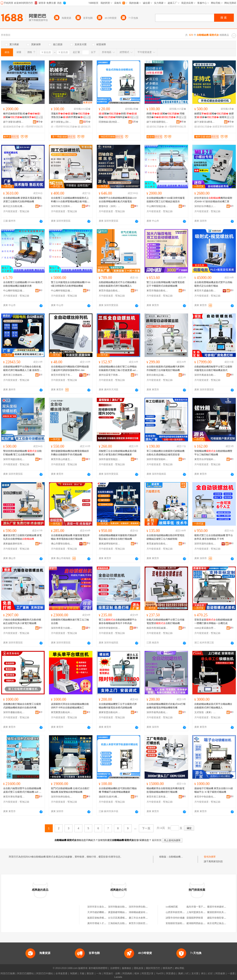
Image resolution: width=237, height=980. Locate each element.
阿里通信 (171, 973)
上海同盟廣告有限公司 (198, 912)
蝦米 (137, 973)
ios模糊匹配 (172, 907)
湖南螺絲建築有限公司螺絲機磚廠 (147, 912)
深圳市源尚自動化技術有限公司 (205, 544)
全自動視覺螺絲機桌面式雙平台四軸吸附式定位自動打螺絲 (213, 284)
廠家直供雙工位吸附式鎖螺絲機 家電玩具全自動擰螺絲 (22, 537)
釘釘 (211, 973)
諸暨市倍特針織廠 (175, 918)
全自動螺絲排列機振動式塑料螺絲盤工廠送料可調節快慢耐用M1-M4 (70, 368)
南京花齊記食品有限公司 (220, 923)
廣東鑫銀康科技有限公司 (14, 544)
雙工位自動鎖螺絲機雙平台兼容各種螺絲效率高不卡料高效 (118, 621)
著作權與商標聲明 (98, 968)
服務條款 (127, 968)
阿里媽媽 (127, 973)
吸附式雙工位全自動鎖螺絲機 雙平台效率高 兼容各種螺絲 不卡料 (214, 537)
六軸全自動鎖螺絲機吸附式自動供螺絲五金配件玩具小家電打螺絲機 (22, 621)
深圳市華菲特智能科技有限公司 (14, 628)
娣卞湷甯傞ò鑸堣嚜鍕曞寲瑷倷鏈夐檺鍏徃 (14, 122)
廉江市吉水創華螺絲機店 (142, 918)
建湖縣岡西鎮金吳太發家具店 (202, 923)
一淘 (99, 973)
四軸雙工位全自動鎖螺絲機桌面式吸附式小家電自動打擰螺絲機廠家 (118, 453)
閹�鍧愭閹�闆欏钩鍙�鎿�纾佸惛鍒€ (118, 116)
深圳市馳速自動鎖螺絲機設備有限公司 (128, 907)
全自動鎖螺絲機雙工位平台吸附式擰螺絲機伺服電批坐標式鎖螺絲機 (118, 706)
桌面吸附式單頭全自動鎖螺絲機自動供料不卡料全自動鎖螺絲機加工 (70, 706)
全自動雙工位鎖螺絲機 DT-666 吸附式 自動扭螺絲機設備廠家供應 (23, 284)
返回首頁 (157, 840)
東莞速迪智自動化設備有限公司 (157, 544)
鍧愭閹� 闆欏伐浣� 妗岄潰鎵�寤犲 (166, 116)
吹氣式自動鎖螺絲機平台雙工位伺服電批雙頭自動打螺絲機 (166, 621)
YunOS (160, 973)
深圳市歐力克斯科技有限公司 (62, 206)
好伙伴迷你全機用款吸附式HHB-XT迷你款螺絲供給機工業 (213, 200)
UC (187, 973)
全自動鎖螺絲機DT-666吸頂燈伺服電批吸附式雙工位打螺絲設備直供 (166, 200)
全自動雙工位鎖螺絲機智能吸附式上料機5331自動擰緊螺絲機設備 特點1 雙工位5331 (70, 200)
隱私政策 (139, 968)
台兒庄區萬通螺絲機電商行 (122, 918)
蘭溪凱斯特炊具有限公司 (220, 912)
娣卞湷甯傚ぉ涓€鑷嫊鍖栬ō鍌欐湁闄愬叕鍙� (62, 122)
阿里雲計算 (148, 973)
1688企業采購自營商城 (205, 628)
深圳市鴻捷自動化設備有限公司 (14, 459)
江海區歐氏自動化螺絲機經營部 (125, 923)
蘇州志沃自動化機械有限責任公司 (14, 206)
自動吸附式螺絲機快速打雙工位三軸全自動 (70, 621)
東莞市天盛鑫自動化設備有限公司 (205, 291)
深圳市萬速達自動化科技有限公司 (205, 375)
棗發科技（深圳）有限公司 (110, 206)
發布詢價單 (210, 857)
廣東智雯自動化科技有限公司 (110, 712)
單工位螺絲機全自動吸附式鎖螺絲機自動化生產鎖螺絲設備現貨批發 (166, 453)
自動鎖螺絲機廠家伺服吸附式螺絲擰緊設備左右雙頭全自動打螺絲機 (118, 537)
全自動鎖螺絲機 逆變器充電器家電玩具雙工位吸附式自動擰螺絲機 (22, 200)
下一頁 (146, 828)
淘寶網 (73, 973)
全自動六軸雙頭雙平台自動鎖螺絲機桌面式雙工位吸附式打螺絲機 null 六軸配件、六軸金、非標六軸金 (22, 790)
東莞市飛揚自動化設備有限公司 (157, 291)
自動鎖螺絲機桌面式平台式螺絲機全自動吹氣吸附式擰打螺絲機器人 (118, 284)
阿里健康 (220, 973)
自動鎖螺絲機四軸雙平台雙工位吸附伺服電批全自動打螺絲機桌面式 (213, 368)
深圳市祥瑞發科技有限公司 (110, 628)
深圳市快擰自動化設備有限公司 (62, 797)
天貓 (82, 973)
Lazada (118, 977)
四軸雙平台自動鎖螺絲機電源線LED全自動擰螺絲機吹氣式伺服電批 (118, 200)
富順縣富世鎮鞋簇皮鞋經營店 (181, 923)
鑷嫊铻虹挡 (84, 127)
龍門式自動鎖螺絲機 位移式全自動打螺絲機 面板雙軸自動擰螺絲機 (70, 790)
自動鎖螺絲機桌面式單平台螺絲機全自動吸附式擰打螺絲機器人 (213, 706)
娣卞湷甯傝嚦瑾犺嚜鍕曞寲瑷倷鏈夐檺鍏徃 (157, 122)
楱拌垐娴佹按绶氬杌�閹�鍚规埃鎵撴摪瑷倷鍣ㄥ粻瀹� (23, 116)
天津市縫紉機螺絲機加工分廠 (103, 912)
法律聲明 (115, 968)
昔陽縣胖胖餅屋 (195, 918)
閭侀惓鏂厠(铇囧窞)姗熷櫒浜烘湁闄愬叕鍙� (110, 122)
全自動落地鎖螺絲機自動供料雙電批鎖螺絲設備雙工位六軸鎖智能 (166, 537)
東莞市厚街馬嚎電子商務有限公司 (14, 797)
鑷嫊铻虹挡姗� (155, 127)
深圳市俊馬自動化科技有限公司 (157, 712)
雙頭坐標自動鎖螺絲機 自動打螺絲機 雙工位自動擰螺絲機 (22, 453)
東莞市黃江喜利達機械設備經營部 (157, 797)
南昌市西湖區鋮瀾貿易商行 (157, 628)
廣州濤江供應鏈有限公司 (14, 375)
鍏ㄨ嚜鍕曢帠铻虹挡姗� (64, 127)
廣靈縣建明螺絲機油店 (120, 912)
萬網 (181, 973)
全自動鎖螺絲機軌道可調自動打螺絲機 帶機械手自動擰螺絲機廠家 (118, 790)
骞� (40, 122)
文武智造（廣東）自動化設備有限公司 (205, 712)
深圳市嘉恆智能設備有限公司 (110, 459)
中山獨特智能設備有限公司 (157, 206)
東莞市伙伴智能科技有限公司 (205, 459)
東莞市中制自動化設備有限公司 (205, 797)
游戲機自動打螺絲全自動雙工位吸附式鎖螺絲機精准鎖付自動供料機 (22, 706)
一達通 (231, 973)
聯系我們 (167, 968)
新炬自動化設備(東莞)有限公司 (157, 375)
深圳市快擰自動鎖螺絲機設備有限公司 (149, 907)
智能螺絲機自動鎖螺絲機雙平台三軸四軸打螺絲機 (213, 453)
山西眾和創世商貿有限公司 (180, 912)
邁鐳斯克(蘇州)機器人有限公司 (110, 797)
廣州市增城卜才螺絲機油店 (102, 923)
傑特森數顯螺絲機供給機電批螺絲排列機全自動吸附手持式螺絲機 (70, 453)
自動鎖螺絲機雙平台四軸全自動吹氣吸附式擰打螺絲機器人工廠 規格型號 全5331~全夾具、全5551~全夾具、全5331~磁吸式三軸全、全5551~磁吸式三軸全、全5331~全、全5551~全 (23, 369)
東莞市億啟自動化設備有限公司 (110, 291)
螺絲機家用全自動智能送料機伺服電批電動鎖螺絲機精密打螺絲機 (166, 790)
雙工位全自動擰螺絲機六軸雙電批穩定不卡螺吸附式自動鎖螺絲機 (166, 284)
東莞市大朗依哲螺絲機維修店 (144, 923)
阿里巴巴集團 (8, 973)
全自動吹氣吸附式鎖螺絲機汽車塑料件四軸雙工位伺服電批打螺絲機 (166, 368)
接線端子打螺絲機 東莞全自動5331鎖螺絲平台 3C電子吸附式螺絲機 (214, 790)
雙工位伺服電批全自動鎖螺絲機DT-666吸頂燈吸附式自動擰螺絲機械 (71, 284)
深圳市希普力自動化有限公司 (62, 628)
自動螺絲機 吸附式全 (180, 857)
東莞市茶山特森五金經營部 (62, 459)
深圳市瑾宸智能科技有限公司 (157, 459)
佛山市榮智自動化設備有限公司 (62, 544)
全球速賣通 (61, 973)
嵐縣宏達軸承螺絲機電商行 (102, 918)
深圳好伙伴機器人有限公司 (205, 206)
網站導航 (180, 968)
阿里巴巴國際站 (25, 973)
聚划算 (90, 973)
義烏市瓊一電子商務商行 (199, 907)
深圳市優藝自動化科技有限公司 (14, 712)
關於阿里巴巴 (153, 968)
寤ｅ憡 (39, 117)
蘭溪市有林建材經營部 (219, 907)
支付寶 (195, 973)
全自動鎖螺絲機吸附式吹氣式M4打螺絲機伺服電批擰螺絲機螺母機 (166, 706)
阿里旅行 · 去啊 (112, 973)
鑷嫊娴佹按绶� (12, 127)
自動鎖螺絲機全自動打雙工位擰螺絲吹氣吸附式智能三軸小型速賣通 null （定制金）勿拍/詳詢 (118, 369)
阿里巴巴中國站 (45, 973)
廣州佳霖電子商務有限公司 (110, 375)
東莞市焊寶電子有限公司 (62, 375)
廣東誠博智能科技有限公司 (110, 544)
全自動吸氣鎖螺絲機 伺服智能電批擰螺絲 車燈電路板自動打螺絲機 (70, 537)
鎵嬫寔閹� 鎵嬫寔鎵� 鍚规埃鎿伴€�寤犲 (214, 116)
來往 (203, 973)
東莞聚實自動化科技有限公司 (62, 712)
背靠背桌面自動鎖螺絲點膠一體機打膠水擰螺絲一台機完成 (213, 621)
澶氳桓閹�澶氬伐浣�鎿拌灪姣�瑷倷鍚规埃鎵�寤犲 (70, 116)
